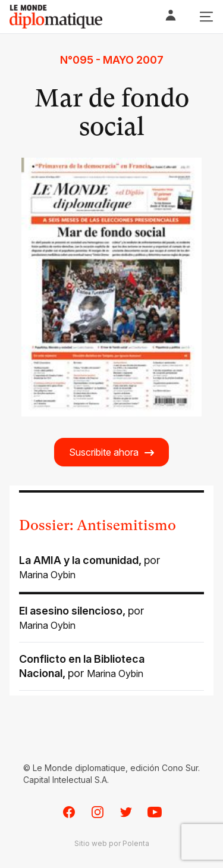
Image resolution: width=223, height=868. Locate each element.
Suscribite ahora (112, 452)
